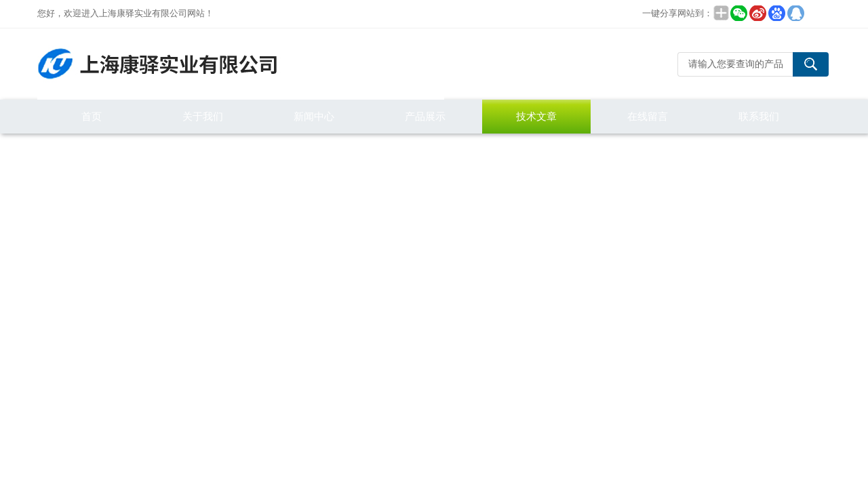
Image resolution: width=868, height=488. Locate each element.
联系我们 (759, 116)
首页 (92, 116)
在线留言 (648, 116)
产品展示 (425, 116)
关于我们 (203, 116)
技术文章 (536, 116)
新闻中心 (314, 116)
